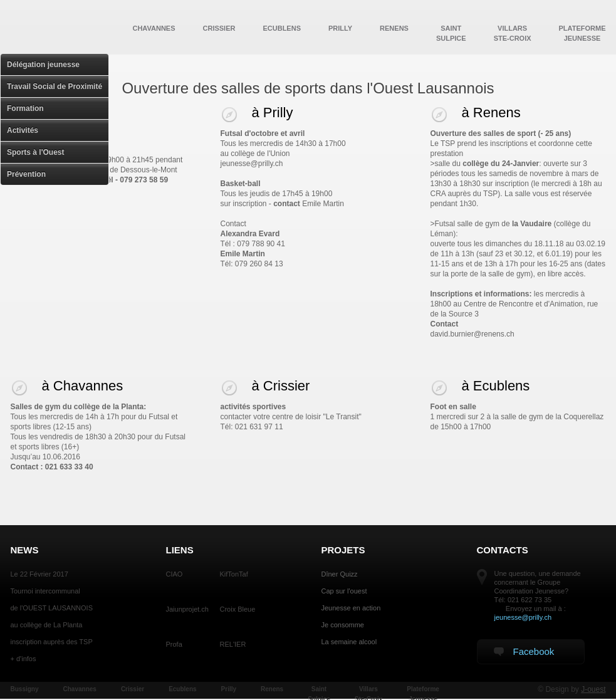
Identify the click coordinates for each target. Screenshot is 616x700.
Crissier (219, 28)
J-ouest (593, 689)
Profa (174, 644)
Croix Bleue (238, 609)
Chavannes (154, 28)
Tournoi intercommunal (45, 591)
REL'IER (233, 644)
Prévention (26, 174)
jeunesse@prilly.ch (523, 617)
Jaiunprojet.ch (188, 609)
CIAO (175, 574)
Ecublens (282, 28)
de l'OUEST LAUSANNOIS (52, 608)
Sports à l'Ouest (36, 152)
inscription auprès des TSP (52, 642)
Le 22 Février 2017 (39, 574)
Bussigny (25, 689)
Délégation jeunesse (43, 65)
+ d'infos (23, 659)
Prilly (340, 28)
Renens (394, 28)
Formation (25, 108)
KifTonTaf (234, 574)
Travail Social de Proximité (55, 86)
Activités (23, 130)
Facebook (524, 651)
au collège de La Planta (47, 625)
